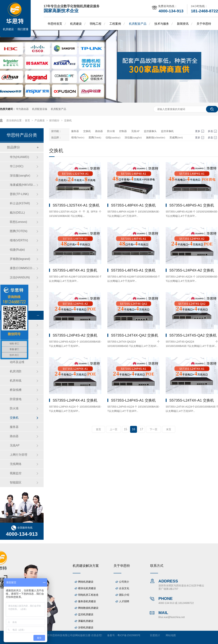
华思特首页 (55, 24)
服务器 (75, 131)
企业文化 (124, 588)
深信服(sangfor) (133, 138)
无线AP (135, 131)
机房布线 (16, 381)
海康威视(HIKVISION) (23, 185)
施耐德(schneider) (156, 138)
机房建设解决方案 (86, 566)
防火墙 (111, 131)
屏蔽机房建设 (86, 621)
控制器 (123, 131)
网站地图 (171, 635)
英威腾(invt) (176, 138)
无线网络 (16, 464)
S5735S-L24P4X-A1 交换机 (75, 400)
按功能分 (55, 120)
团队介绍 (124, 595)
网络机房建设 (86, 582)
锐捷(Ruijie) (17, 250)
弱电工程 (96, 24)
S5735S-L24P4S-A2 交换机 (75, 335)
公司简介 (124, 582)
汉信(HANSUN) (20, 277)
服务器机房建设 (87, 601)
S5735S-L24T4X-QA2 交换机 (135, 335)
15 (126, 429)
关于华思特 (204, 24)
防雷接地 (16, 399)
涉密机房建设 (86, 627)
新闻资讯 (183, 24)
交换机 (68, 120)
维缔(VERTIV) (19, 240)
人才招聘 (124, 601)
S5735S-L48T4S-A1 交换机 (133, 270)
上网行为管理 (19, 455)
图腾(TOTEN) (19, 231)
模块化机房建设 (87, 588)
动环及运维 (17, 362)
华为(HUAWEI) (19, 157)
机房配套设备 (40, 109)
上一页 (114, 429)
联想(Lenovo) (18, 222)
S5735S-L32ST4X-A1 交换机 (76, 205)
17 (142, 429)
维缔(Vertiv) (78, 138)
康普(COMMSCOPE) (23, 268)
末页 (169, 429)
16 (134, 429)
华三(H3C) (17, 166)
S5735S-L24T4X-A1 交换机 (192, 400)
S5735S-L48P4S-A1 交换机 (192, 205)
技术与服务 (162, 24)
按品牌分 (13, 147)
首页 (28, 120)
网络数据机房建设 (88, 608)
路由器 (99, 131)
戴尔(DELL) (17, 213)
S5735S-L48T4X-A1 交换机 (75, 270)
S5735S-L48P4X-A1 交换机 (133, 205)
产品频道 (40, 120)
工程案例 (115, 24)
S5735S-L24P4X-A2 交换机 (192, 270)
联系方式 (157, 566)
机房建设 (76, 24)
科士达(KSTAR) (20, 203)
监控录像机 (167, 131)
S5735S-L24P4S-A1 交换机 (133, 400)
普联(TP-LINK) (19, 194)
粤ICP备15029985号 (129, 635)
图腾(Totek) (95, 138)
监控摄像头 (150, 131)
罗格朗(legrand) (20, 259)
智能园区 (16, 482)
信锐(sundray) (113, 138)
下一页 (154, 429)
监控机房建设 (86, 614)
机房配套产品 (138, 24)
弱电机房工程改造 (88, 595)
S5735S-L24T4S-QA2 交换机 (193, 335)
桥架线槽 (16, 390)
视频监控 (16, 473)
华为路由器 (22, 109)
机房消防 (16, 371)
